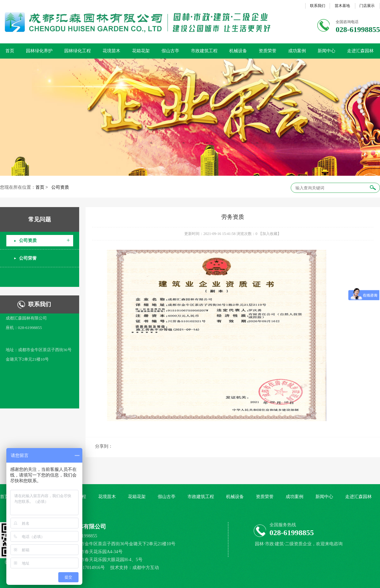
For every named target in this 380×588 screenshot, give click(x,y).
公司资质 (60, 187)
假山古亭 (170, 51)
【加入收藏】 (270, 234)
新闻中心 (326, 51)
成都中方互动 (146, 568)
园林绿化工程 (78, 51)
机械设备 (238, 51)
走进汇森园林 (360, 51)
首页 (10, 51)
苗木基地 (342, 6)
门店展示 (367, 6)
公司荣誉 (28, 258)
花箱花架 (141, 51)
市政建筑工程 (204, 51)
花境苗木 (111, 51)
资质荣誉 (268, 51)
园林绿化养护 (39, 51)
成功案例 (297, 51)
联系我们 (318, 6)
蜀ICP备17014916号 (86, 568)
